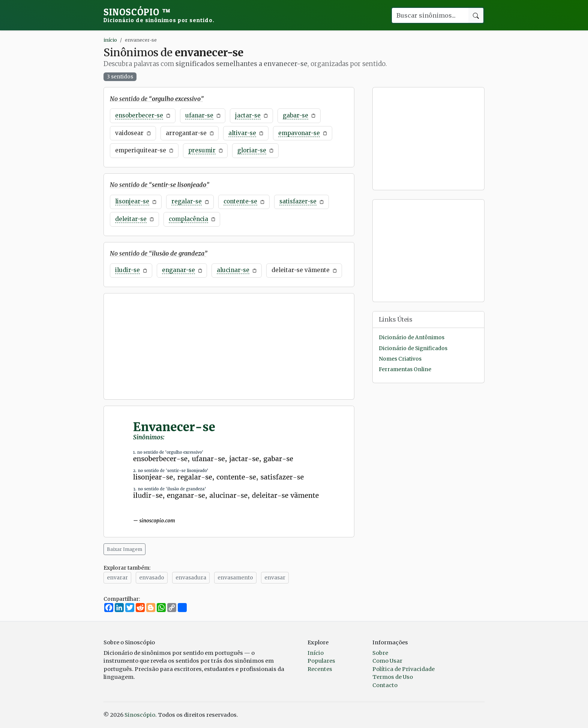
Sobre (380, 653)
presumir (202, 150)
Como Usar (387, 661)
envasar (275, 578)
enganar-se (178, 270)
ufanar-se (199, 115)
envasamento (235, 578)
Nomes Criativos (400, 359)
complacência (188, 219)
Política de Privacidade (403, 669)
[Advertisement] (229, 346)
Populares (321, 661)
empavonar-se (299, 133)
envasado (152, 578)
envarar (117, 578)
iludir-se (127, 270)
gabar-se (295, 115)
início (110, 40)
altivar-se (242, 133)
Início (316, 653)
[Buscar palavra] (430, 15)
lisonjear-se (132, 201)
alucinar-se (233, 270)
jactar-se (248, 115)
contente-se (240, 201)
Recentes (320, 669)
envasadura (191, 578)
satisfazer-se (298, 201)
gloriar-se (252, 150)
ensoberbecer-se (139, 115)
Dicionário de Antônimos (412, 338)
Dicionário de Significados (413, 348)
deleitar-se (131, 219)
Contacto (385, 685)
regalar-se (187, 201)
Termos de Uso (393, 677)
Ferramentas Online (405, 369)
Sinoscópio (159, 15)
